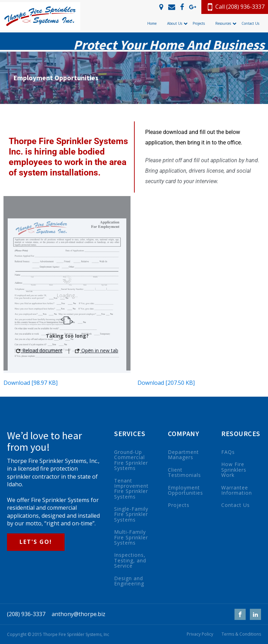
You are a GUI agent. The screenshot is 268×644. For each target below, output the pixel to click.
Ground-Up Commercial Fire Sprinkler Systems (131, 460)
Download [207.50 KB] (166, 383)
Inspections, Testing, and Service (130, 560)
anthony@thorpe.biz (79, 614)
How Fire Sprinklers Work (234, 470)
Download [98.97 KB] (31, 383)
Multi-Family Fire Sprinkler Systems (131, 537)
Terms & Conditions (241, 634)
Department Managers (183, 455)
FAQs (228, 452)
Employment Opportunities (185, 490)
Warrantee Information (237, 490)
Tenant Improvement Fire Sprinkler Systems (131, 489)
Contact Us (236, 505)
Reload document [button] (39, 350)
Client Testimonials (184, 473)
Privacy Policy (200, 634)
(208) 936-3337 (26, 614)
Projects (179, 505)
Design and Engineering (129, 581)
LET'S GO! (36, 542)
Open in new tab (97, 350)
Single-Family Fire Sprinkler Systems (131, 514)
